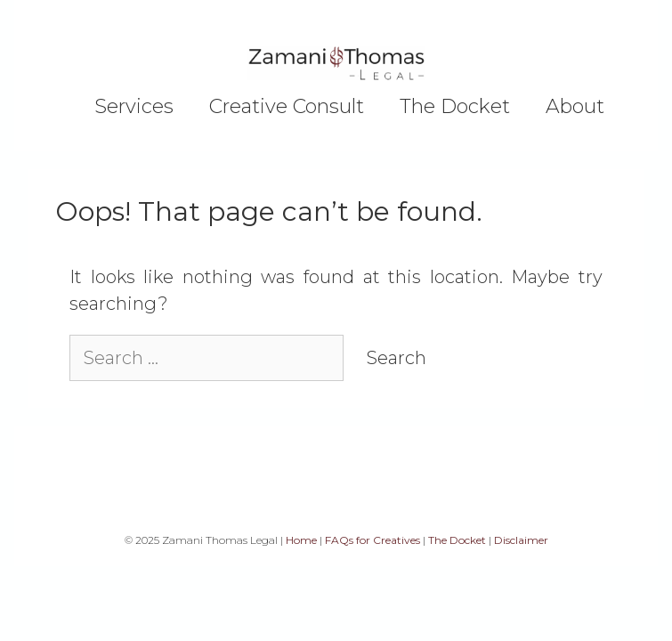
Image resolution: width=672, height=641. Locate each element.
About (575, 107)
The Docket (455, 107)
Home (301, 540)
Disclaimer (521, 540)
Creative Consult (287, 107)
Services (134, 107)
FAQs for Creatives (372, 540)
